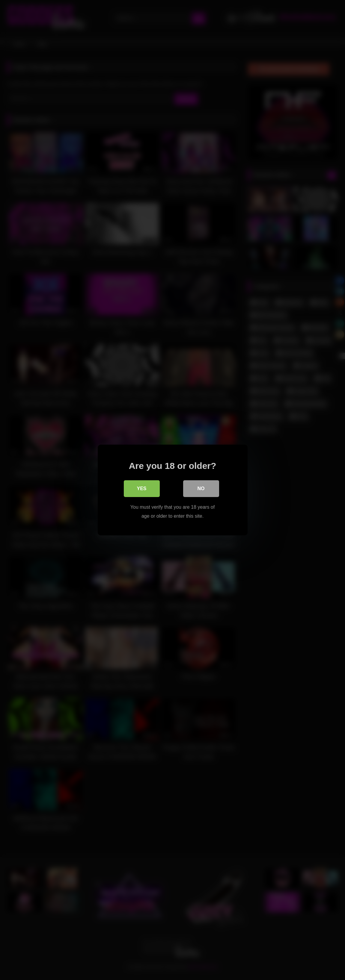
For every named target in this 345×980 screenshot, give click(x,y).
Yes (141, 489)
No (201, 489)
